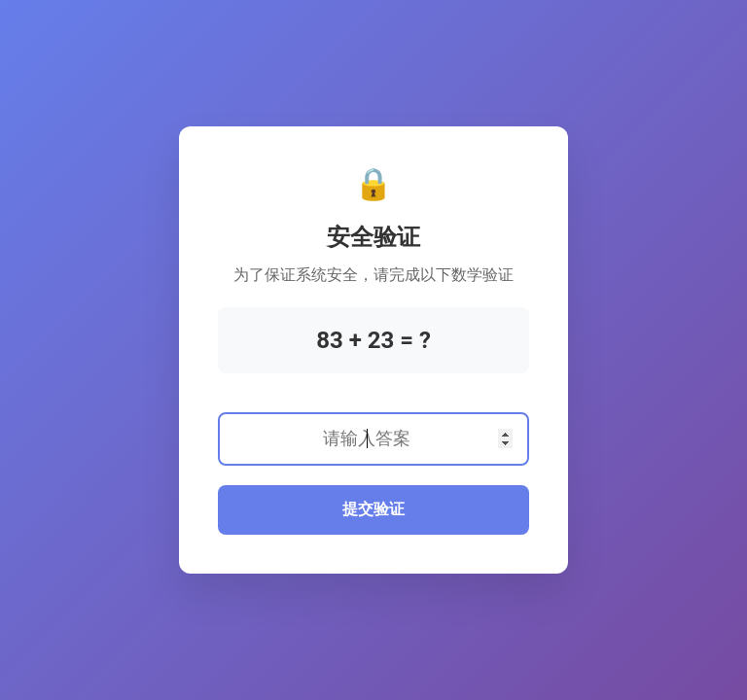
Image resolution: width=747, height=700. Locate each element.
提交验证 (373, 509)
